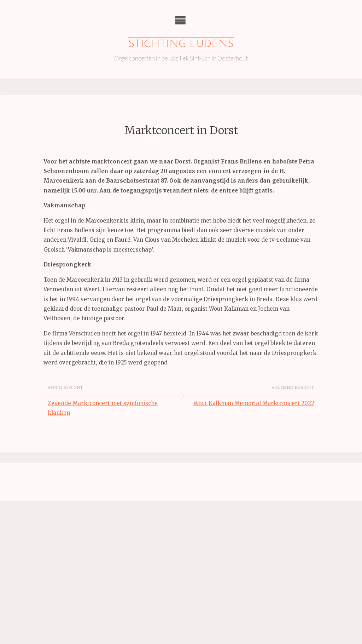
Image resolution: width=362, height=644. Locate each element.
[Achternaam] (69, 547)
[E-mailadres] (69, 501)
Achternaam (37, 537)
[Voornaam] (69, 524)
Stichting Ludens (181, 44)
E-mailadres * (39, 490)
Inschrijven (69, 566)
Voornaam (35, 513)
